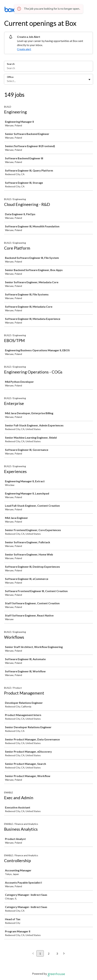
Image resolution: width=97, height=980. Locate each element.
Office (10, 77)
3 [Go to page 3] (57, 953)
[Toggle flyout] (89, 80)
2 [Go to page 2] (49, 953)
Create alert (24, 49)
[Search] (48, 68)
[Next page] (64, 954)
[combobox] (7, 81)
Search (11, 64)
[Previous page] (33, 954)
